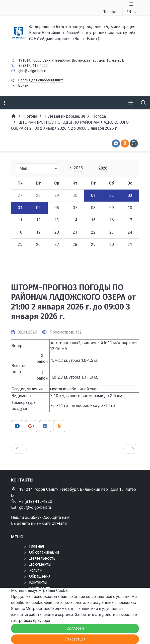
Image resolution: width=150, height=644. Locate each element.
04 (20, 208)
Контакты (38, 582)
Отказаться (75, 639)
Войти (23, 85)
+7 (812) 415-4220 (33, 66)
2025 (78, 168)
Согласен (75, 628)
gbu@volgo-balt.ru (33, 71)
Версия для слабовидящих (41, 80)
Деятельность (42, 558)
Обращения (40, 576)
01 (93, 195)
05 (38, 208)
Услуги (35, 570)
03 (130, 195)
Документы (40, 564)
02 (112, 195)
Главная (36, 546)
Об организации (44, 552)
